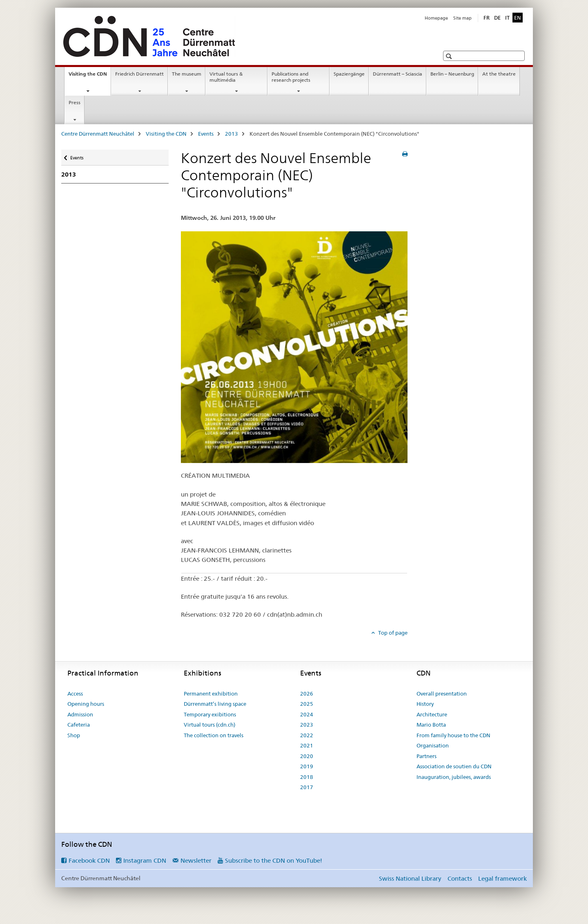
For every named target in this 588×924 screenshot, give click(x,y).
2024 (307, 714)
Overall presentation (442, 694)
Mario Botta (431, 725)
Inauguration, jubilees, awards (454, 777)
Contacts (460, 878)
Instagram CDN (145, 860)
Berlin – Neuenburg (452, 74)
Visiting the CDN (90, 76)
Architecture (432, 714)
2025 (307, 704)
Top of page (392, 633)
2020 (307, 756)
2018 (307, 777)
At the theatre (499, 74)
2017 (307, 787)
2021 (307, 745)
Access (75, 694)
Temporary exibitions (210, 714)
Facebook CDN (89, 860)
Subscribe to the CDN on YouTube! (274, 860)
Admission (80, 714)
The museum (187, 74)
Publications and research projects (291, 77)
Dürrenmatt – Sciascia (398, 74)
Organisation (433, 745)
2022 (307, 735)
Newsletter (196, 860)
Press (75, 102)
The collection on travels (214, 735)
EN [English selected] (518, 18)
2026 (307, 694)
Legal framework (502, 878)
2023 (307, 725)
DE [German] (497, 18)
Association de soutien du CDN (454, 766)
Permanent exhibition (211, 694)
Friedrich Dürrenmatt (139, 74)
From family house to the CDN (453, 735)
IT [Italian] (507, 18)
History (425, 704)
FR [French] (487, 18)
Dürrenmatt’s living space (215, 704)
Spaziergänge (349, 74)
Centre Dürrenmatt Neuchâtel (98, 134)
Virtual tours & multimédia (226, 77)
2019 (307, 766)
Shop (74, 735)
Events (206, 134)
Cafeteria (79, 725)
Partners (427, 756)
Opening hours (86, 704)
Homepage (436, 18)
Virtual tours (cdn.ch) (209, 725)
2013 (232, 134)
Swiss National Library (410, 878)
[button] (450, 56)
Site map (462, 18)
